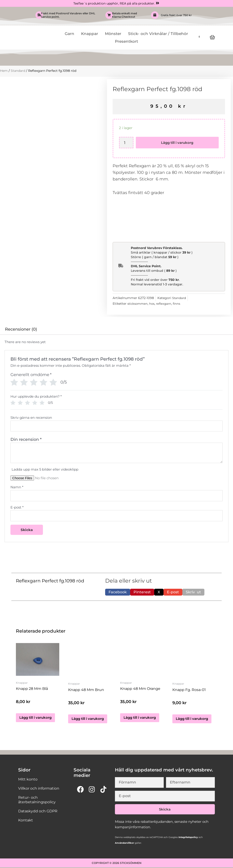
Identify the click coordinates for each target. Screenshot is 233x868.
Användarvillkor (124, 844)
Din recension (26, 440)
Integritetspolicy (188, 838)
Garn (69, 34)
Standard (18, 71)
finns (180, 304)
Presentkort (126, 42)
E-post (17, 508)
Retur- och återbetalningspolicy (37, 800)
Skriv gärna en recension (31, 418)
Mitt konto (28, 780)
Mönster (113, 34)
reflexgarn (166, 304)
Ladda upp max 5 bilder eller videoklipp (45, 470)
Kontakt (26, 821)
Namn (17, 487)
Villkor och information (39, 789)
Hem (4, 71)
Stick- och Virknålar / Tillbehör (158, 34)
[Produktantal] (126, 143)
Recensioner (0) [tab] (21, 329)
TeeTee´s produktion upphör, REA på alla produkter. (114, 3)
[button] (118, 593)
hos (154, 304)
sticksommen (138, 304)
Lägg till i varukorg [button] (35, 720)
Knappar (90, 34)
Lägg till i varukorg (177, 143)
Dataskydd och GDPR (38, 812)
